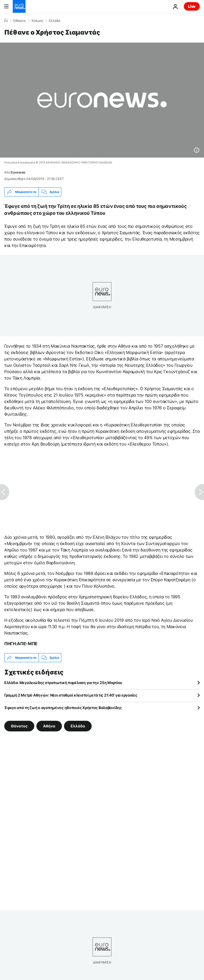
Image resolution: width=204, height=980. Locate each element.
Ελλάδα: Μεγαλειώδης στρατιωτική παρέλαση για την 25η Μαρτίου (63, 683)
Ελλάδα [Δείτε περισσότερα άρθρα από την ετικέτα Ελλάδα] (78, 726)
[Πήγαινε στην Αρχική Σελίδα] (19, 6)
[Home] (6, 20)
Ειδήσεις (20, 21)
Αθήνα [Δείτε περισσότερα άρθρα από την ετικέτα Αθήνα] (49, 726)
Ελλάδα (55, 21)
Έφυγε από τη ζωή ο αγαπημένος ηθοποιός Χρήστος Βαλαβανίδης (63, 708)
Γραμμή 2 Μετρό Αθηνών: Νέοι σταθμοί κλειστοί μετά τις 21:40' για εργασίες (71, 695)
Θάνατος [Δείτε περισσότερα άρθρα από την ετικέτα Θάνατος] (19, 726)
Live (192, 6)
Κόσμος (37, 21)
